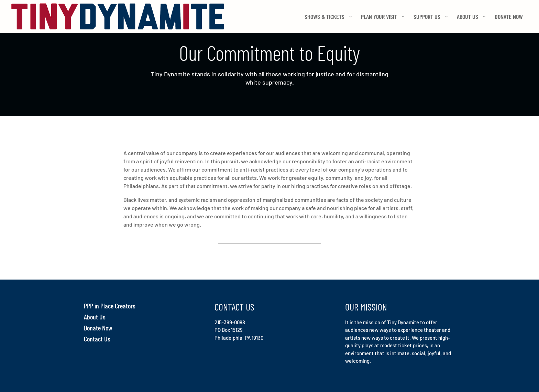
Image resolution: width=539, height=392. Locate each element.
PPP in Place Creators (110, 306)
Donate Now (98, 328)
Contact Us (97, 339)
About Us (95, 317)
